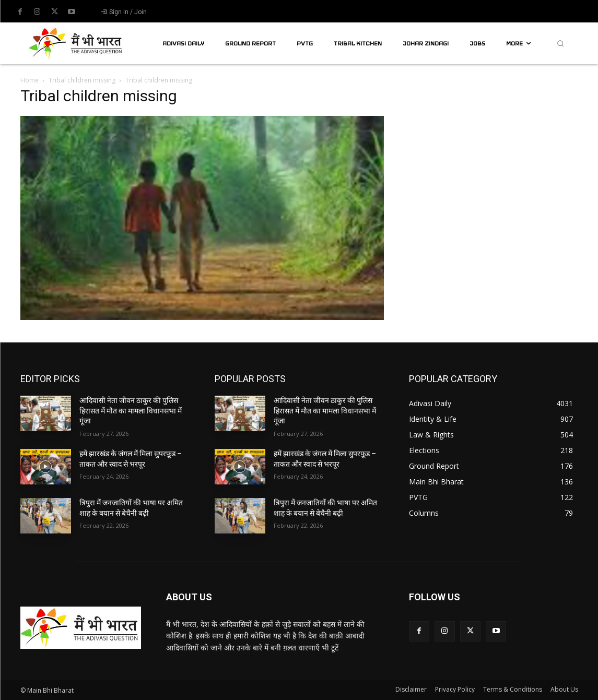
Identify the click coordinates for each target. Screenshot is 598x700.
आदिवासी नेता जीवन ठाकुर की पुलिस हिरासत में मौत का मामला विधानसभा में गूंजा (131, 411)
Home (30, 80)
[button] (560, 43)
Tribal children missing (82, 80)
